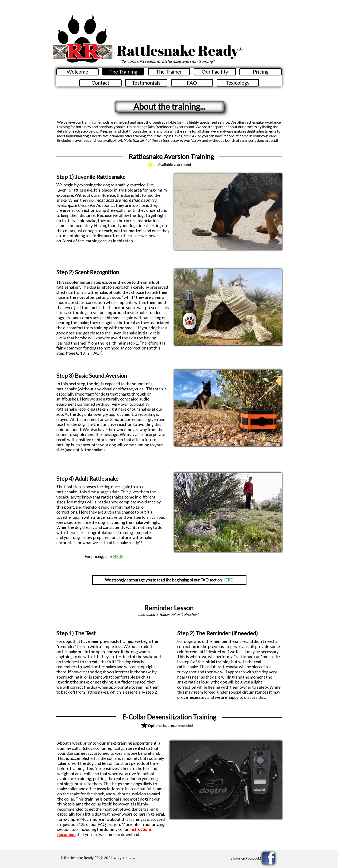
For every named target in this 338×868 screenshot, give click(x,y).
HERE (118, 556)
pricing (158, 824)
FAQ (95, 353)
